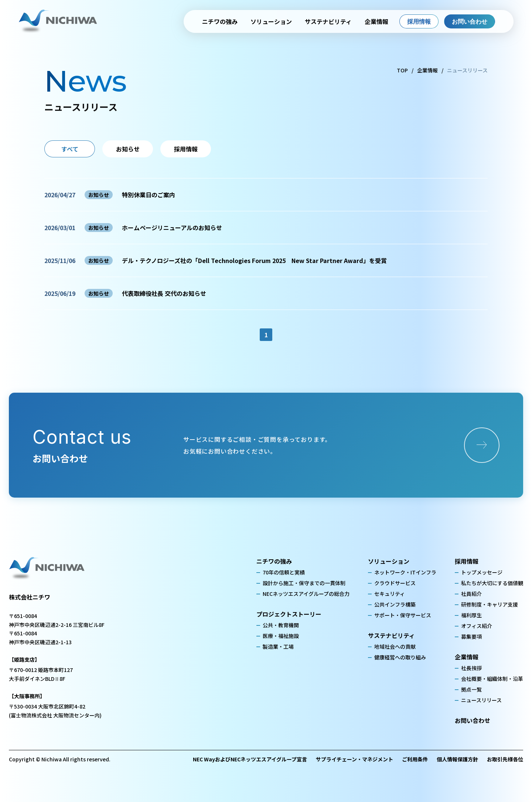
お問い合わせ (470, 21)
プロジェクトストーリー (289, 614)
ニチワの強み (220, 21)
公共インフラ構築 (395, 604)
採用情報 (419, 21)
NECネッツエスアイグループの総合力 (306, 594)
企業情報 (376, 21)
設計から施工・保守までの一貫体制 (304, 583)
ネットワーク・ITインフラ (405, 572)
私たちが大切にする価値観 (492, 583)
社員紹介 (471, 594)
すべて (70, 149)
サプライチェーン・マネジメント (354, 759)
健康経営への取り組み (400, 657)
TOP (402, 70)
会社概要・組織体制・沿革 (492, 679)
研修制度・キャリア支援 (490, 604)
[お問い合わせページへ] (482, 445)
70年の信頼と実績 (284, 572)
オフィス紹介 (477, 626)
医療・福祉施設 (281, 636)
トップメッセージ (482, 572)
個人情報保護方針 (457, 759)
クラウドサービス (395, 583)
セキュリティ (390, 594)
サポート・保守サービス (403, 615)
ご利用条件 (415, 759)
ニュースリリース (481, 700)
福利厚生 (471, 615)
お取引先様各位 (505, 759)
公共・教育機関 (281, 625)
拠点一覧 (471, 689)
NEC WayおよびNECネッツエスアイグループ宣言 (250, 759)
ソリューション (271, 21)
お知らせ (128, 149)
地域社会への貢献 (395, 646)
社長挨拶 (471, 668)
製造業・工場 (278, 646)
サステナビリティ (328, 21)
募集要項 (471, 637)
